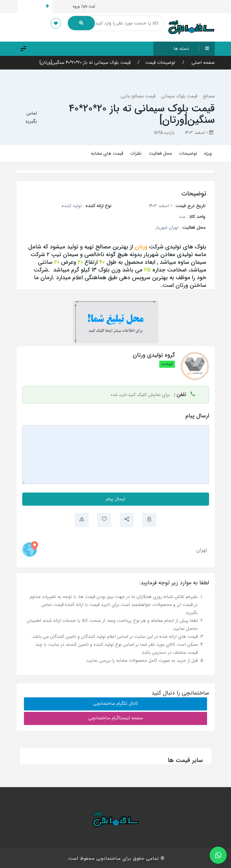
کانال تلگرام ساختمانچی (115, 703)
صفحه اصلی (202, 63)
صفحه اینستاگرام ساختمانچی (116, 718)
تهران (202, 550)
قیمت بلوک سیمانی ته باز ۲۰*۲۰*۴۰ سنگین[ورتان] (85, 63)
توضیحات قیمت (160, 63)
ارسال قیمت (35, 6)
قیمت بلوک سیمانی (179, 96)
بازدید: (164, 133)
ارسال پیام (116, 499)
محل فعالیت (160, 153)
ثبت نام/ (88, 6)
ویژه (208, 153)
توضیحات (188, 153)
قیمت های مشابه (107, 153)
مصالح (209, 96)
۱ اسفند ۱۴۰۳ (199, 133)
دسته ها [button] (194, 49)
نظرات (136, 153)
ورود (76, 6)
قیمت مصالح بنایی (138, 96)
